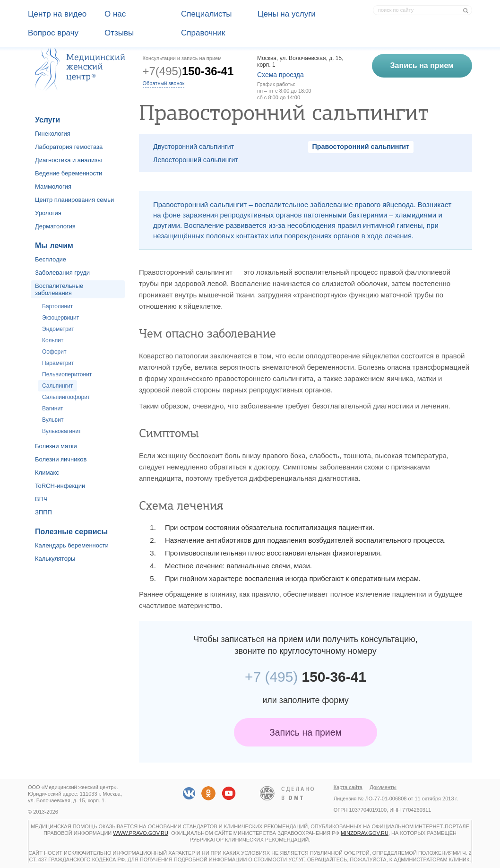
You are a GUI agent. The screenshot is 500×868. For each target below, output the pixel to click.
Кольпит (53, 340)
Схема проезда (280, 75)
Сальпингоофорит (66, 397)
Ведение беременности (69, 173)
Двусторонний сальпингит (194, 147)
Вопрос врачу (53, 33)
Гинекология (53, 134)
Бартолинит (57, 306)
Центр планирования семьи (74, 200)
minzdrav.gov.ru (365, 833)
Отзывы (119, 33)
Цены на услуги (287, 14)
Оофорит (54, 352)
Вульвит (53, 420)
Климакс (47, 473)
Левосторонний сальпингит (196, 160)
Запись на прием (306, 732)
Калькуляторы (55, 559)
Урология (48, 213)
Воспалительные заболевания (59, 289)
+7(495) (188, 71)
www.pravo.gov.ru (141, 833)
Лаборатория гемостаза (69, 147)
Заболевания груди (62, 273)
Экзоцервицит (60, 318)
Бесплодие (51, 259)
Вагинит (53, 408)
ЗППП (43, 512)
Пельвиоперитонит (67, 374)
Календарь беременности (72, 545)
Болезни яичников (61, 459)
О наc (115, 14)
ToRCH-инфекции (60, 486)
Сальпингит (57, 386)
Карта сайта (348, 787)
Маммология (53, 187)
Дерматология (55, 226)
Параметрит (58, 363)
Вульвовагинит (62, 431)
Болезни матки (56, 446)
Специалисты (207, 14)
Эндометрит (58, 329)
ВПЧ (41, 499)
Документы (383, 787)
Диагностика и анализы (69, 160)
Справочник (203, 33)
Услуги (47, 120)
